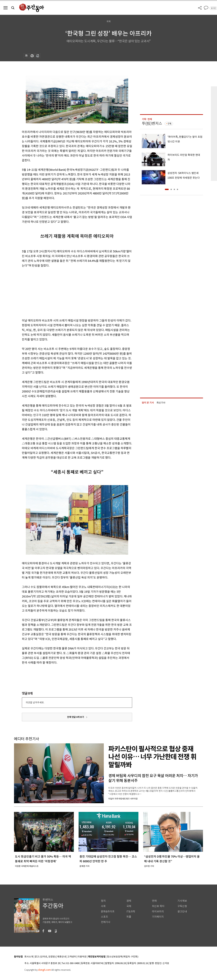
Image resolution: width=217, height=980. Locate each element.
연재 (154, 901)
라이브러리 (158, 912)
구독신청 (182, 906)
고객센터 (72, 957)
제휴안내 (62, 957)
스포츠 (104, 917)
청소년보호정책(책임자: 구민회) (123, 957)
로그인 (213, 8)
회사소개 (29, 957)
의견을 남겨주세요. (35, 702)
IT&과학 (131, 912)
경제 (129, 901)
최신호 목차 (158, 906)
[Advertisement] (69, 292)
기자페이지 (158, 917)
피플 (129, 917)
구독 (169, 124)
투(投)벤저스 (152, 123)
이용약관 (82, 957)
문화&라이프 (108, 912)
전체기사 (106, 922)
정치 (103, 901)
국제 (129, 906)
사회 (103, 906)
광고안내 (182, 912)
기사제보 (182, 901)
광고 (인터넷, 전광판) (45, 957)
